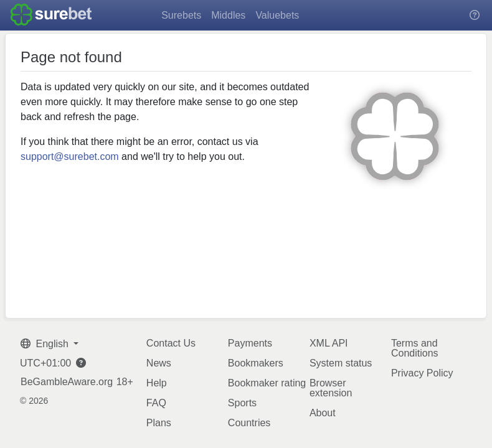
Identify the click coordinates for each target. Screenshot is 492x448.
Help (157, 383)
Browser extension (331, 388)
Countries (249, 423)
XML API (329, 343)
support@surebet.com (70, 156)
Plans (159, 423)
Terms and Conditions (415, 348)
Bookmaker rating (267, 383)
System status (341, 363)
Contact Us (171, 343)
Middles (228, 15)
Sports (242, 403)
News (159, 363)
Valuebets (277, 15)
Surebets (181, 15)
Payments (250, 343)
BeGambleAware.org (67, 382)
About (323, 413)
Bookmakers (256, 363)
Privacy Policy (422, 373)
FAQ (156, 403)
